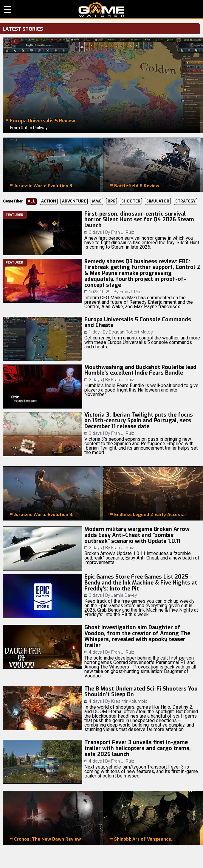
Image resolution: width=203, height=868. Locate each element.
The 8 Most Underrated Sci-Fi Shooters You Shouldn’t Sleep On (141, 692)
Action (49, 201)
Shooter (131, 201)
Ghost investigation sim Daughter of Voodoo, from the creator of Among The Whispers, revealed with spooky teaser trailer (137, 636)
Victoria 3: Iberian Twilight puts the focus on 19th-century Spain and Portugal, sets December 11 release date (139, 421)
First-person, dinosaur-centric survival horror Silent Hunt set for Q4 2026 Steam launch (139, 220)
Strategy (185, 201)
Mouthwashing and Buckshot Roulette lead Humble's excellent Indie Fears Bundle (140, 370)
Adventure (74, 201)
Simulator (158, 201)
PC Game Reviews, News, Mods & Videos (101, 10)
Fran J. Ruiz (123, 232)
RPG (111, 201)
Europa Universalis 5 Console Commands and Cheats (138, 322)
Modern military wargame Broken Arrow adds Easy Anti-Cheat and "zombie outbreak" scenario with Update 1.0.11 (137, 535)
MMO (97, 201)
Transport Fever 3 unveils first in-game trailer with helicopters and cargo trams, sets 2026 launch (138, 748)
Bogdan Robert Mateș (131, 332)
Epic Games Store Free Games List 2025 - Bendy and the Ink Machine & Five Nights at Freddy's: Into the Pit (141, 583)
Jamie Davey (124, 595)
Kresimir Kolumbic (129, 701)
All (31, 201)
